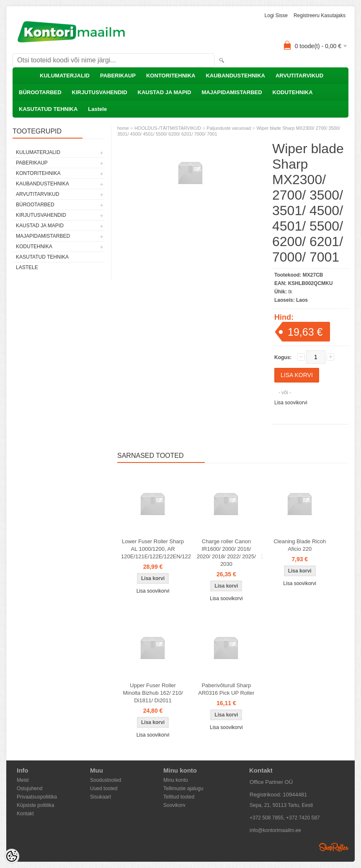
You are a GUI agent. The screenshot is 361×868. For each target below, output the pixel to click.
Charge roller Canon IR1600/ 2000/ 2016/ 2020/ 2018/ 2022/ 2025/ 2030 (226, 553)
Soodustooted (106, 780)
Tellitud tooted (179, 797)
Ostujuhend (30, 788)
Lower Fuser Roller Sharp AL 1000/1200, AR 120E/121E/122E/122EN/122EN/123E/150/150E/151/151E (155, 549)
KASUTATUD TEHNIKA (48, 109)
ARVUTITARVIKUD (299, 76)
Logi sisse (276, 15)
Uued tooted (104, 788)
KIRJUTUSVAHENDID (100, 92)
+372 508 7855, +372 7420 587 (285, 818)
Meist (23, 780)
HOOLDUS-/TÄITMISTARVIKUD (168, 128)
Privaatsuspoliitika (37, 797)
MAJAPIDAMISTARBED (232, 92)
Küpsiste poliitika (35, 805)
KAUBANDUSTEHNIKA (235, 76)
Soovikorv (174, 805)
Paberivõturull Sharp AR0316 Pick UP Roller (226, 689)
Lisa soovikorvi (291, 403)
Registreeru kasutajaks (320, 15)
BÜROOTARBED (40, 92)
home (123, 128)
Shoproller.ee (334, 847)
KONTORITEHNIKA (171, 76)
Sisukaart (101, 797)
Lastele (97, 109)
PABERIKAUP (118, 76)
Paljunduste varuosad (229, 128)
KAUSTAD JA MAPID (165, 92)
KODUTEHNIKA (293, 92)
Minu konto (176, 780)
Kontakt (25, 814)
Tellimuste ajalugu (183, 788)
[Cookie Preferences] (12, 856)
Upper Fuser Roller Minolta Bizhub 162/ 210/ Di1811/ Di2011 (153, 693)
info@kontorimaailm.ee (275, 830)
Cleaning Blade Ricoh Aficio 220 (300, 545)
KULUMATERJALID (65, 76)
